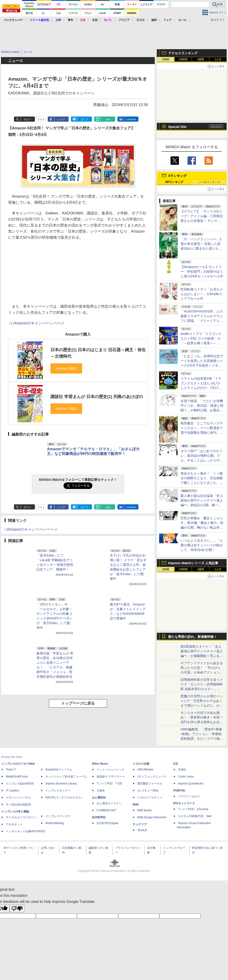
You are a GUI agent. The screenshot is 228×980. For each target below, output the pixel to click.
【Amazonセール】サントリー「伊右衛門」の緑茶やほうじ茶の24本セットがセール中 (202, 272)
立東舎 (101, 791)
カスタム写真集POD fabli (195, 816)
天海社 (182, 770)
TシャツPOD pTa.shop (193, 809)
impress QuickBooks (191, 784)
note (108, 119)
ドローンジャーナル (18, 798)
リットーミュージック (111, 770)
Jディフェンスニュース (152, 777)
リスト (41, 119)
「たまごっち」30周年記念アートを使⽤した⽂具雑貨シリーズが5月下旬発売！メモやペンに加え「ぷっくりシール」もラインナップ (202, 365)
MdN (136, 805)
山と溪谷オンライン (109, 803)
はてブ (85, 119)
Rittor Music (100, 764)
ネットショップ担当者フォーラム (66, 777)
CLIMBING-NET (107, 810)
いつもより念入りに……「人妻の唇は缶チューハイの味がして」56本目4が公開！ (202, 545)
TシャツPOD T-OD (109, 784)
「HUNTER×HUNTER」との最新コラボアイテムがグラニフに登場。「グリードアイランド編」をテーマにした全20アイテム (202, 321)
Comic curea (186, 777)
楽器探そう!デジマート (111, 777)
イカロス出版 (141, 764)
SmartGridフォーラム (59, 770)
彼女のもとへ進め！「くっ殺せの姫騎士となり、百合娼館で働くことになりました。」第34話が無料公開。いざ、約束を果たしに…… (202, 483)
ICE (176, 764)
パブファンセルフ (189, 796)
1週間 (201, 59)
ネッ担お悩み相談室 (18, 805)
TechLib (142, 830)
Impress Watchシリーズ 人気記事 (193, 563)
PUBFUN (179, 791)
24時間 (183, 59)
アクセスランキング (183, 53)
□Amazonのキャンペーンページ (38, 323)
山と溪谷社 (99, 798)
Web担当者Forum (17, 777)
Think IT (11, 770)
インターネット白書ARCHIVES (25, 831)
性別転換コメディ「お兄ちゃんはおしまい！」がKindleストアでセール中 (202, 294)
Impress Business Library (61, 784)
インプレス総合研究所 (20, 784)
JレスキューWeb (148, 791)
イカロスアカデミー (150, 798)
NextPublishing (55, 823)
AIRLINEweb (145, 770)
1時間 (166, 59)
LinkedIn (131, 119)
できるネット (14, 824)
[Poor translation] (17, 909)
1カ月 (218, 59)
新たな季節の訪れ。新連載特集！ (193, 637)
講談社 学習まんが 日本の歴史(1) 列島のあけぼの (97, 397)
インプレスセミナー (58, 791)
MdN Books (144, 810)
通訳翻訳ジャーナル (150, 784)
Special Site (177, 127)
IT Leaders (12, 791)
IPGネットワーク (184, 803)
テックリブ (140, 824)
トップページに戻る (78, 703)
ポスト (28, 119)
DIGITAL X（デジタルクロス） (65, 798)
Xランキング (177, 176)
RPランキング (174, 182)
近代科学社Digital (107, 823)
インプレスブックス (58, 816)
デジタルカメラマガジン (21, 817)
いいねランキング (209, 182)
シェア (61, 119)
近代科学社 (99, 817)
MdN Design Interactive (152, 817)
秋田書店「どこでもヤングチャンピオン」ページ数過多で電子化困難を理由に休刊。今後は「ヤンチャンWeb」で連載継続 (202, 433)
